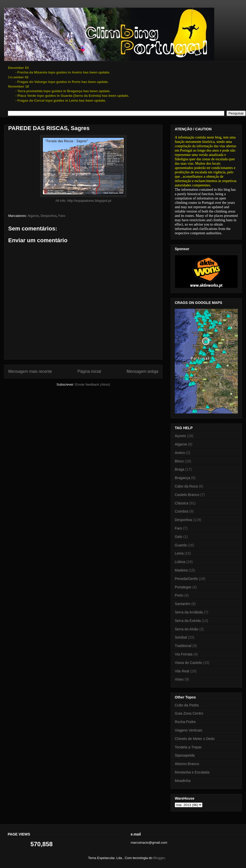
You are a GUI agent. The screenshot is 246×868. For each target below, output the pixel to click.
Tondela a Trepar (188, 747)
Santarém (183, 604)
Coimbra (182, 511)
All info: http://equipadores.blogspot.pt (83, 201)
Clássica (182, 503)
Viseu (179, 679)
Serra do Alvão (187, 629)
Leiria (179, 553)
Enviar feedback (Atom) (93, 384)
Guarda (181, 545)
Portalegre (183, 587)
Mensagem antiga (142, 371)
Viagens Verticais (188, 730)
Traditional (183, 646)
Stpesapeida (185, 755)
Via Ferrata (184, 654)
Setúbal (181, 637)
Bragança (182, 478)
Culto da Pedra (187, 705)
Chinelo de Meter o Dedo (195, 739)
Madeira (181, 570)
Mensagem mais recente (30, 371)
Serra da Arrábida (189, 612)
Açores (180, 436)
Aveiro (180, 453)
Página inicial (89, 371)
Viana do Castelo (188, 663)
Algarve (33, 216)
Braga (180, 469)
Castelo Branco (187, 495)
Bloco (179, 461)
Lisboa (180, 562)
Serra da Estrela (188, 621)
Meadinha (183, 781)
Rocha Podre (185, 722)
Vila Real (182, 671)
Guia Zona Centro (189, 713)
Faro (62, 216)
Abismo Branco (187, 764)
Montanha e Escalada (192, 772)
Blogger (159, 858)
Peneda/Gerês (186, 579)
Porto (179, 595)
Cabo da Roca (186, 486)
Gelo (179, 537)
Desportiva (48, 216)
